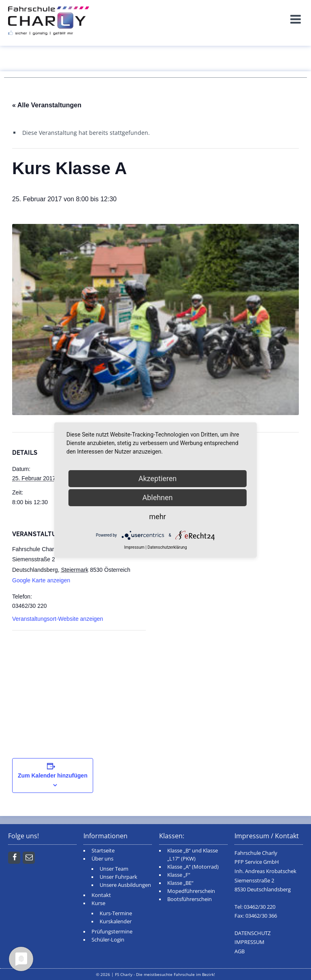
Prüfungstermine (112, 932)
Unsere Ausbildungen (125, 885)
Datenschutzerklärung (167, 547)
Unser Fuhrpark (118, 877)
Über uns (102, 859)
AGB (240, 951)
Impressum (134, 547)
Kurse (98, 903)
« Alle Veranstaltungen (47, 105)
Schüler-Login (108, 940)
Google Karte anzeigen (41, 580)
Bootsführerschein (190, 899)
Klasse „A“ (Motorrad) (193, 867)
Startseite (103, 851)
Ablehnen (157, 497)
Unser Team (114, 869)
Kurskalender (116, 921)
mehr (157, 517)
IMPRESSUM (249, 942)
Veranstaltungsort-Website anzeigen (58, 619)
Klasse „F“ (179, 875)
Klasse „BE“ (180, 883)
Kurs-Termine (116, 913)
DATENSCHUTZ (252, 933)
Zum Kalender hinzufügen (53, 775)
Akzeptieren (158, 478)
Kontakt (101, 895)
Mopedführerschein (191, 891)
